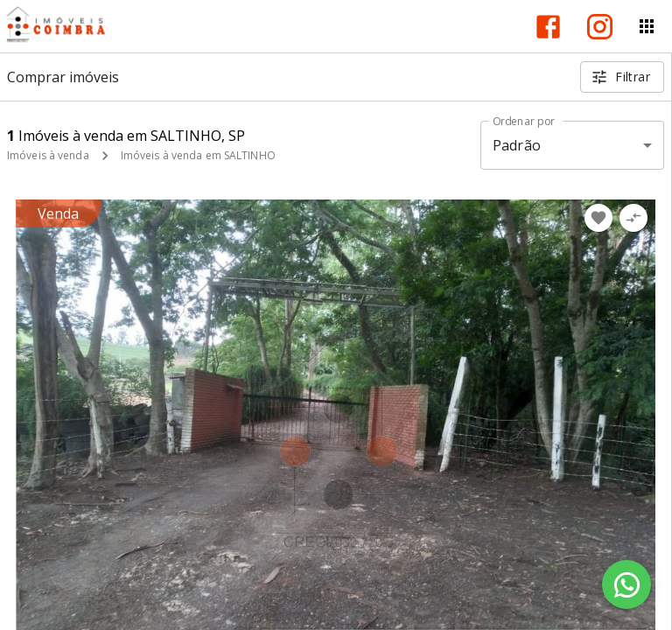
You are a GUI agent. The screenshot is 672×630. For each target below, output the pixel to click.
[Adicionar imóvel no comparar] (633, 218)
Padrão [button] (517, 145)
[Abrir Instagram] (600, 27)
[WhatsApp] (626, 584)
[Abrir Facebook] (548, 27)
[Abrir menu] (647, 26)
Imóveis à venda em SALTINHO (198, 155)
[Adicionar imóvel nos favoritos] (598, 218)
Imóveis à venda (48, 155)
